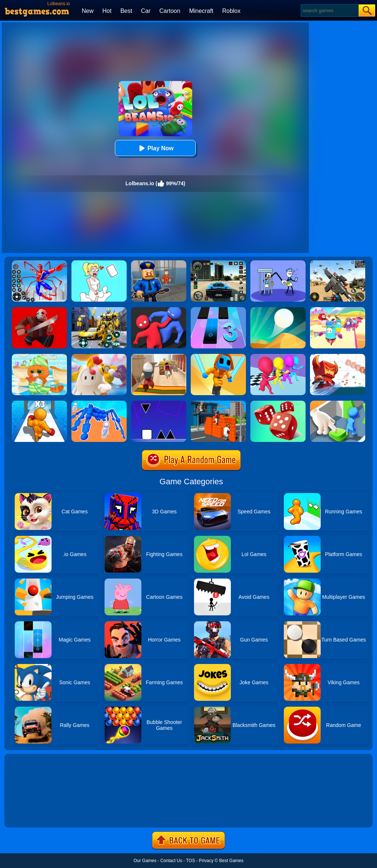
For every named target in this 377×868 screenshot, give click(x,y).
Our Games (145, 861)
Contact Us (171, 861)
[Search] (329, 10)
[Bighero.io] (338, 356)
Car (146, 11)
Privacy (206, 861)
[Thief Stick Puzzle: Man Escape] (278, 263)
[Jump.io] (218, 403)
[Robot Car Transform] (99, 310)
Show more (29, 813)
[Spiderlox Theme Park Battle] (39, 263)
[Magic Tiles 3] (218, 310)
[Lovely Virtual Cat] (39, 356)
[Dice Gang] (278, 403)
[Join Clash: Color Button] (338, 403)
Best (126, 11)
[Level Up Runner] (39, 403)
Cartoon (170, 11)
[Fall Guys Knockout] (99, 356)
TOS (190, 861)
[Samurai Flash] (218, 356)
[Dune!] (278, 310)
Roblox (231, 11)
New (88, 11)
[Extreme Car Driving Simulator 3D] (218, 263)
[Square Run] (159, 403)
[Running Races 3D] (278, 356)
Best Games (231, 861)
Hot (107, 11)
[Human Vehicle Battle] (99, 403)
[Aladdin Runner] (159, 356)
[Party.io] (159, 310)
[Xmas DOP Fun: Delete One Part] (99, 263)
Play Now (155, 148)
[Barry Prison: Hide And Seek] (159, 263)
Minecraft (201, 11)
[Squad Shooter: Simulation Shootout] (338, 263)
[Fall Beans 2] (338, 310)
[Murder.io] (39, 310)
